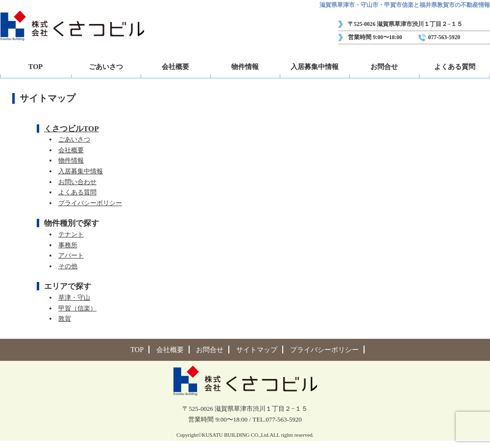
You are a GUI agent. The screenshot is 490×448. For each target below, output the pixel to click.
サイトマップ (257, 350)
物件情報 (245, 67)
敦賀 (65, 318)
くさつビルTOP (72, 129)
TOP (36, 67)
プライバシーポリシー (90, 203)
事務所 (68, 245)
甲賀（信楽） (77, 308)
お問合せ (384, 67)
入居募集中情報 (315, 67)
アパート (71, 255)
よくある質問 (455, 67)
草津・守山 (74, 297)
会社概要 (175, 67)
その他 (68, 266)
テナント (71, 234)
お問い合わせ (77, 182)
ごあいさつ (106, 67)
